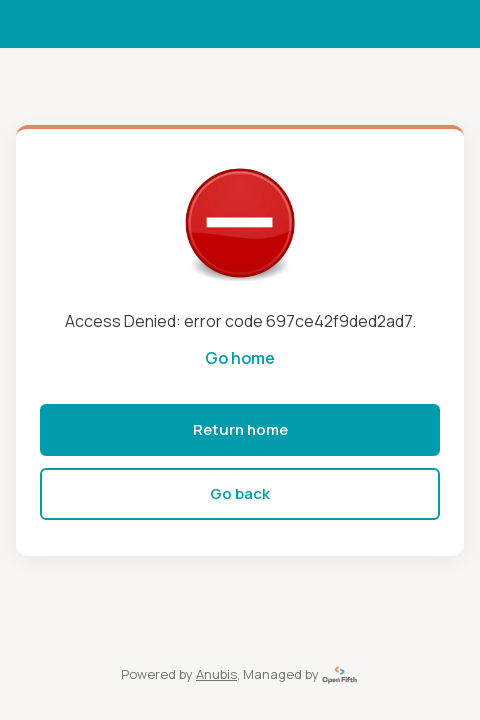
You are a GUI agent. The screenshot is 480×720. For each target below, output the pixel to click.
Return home (240, 429)
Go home (240, 358)
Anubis (216, 674)
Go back (240, 493)
